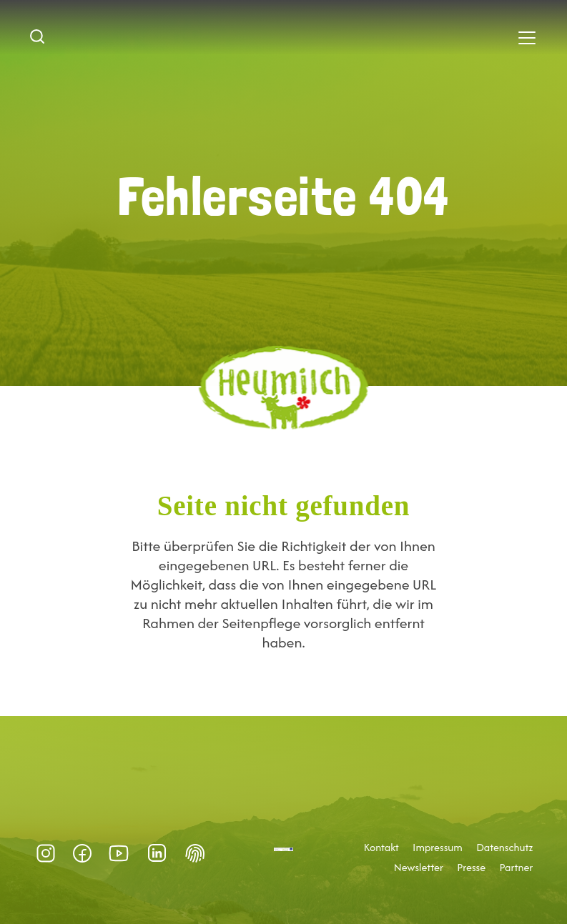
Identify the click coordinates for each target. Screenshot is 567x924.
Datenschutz (504, 848)
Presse (471, 868)
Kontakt (381, 848)
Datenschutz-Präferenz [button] (195, 853)
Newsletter (419, 868)
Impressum (438, 848)
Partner (516, 868)
